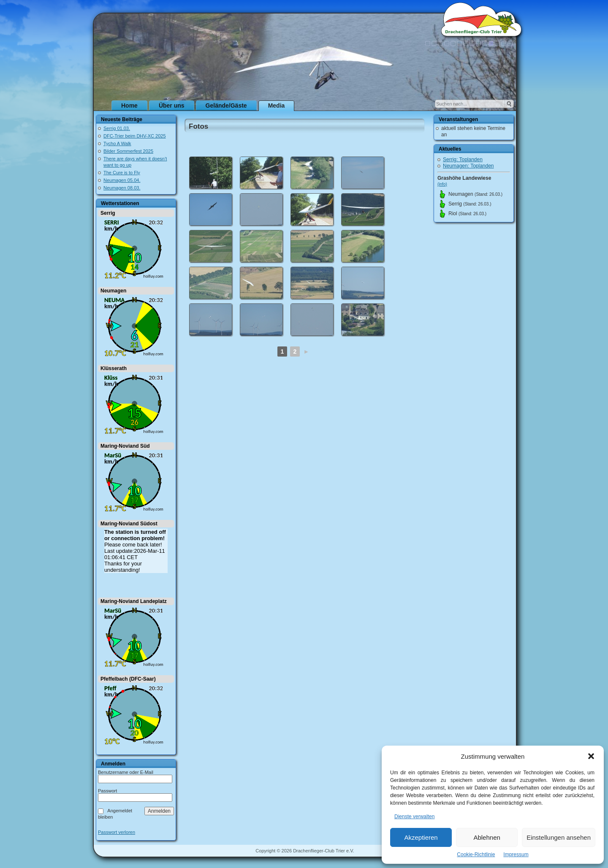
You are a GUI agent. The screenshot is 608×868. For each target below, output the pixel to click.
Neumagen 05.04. (122, 180)
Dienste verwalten (414, 817)
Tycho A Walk (117, 143)
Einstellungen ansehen (559, 837)
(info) (442, 184)
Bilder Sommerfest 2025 (128, 151)
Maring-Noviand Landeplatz (134, 601)
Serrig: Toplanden (463, 160)
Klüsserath (114, 368)
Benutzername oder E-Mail (126, 772)
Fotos (198, 126)
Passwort (107, 791)
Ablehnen (487, 837)
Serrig (108, 213)
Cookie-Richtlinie (476, 854)
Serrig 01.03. (117, 128)
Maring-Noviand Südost (129, 524)
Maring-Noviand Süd (125, 446)
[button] (591, 756)
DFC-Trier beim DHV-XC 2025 (135, 136)
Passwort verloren (117, 832)
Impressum (516, 854)
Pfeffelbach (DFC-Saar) (128, 679)
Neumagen (113, 291)
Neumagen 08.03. (122, 188)
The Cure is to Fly (122, 173)
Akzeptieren (421, 837)
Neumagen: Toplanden (468, 166)
